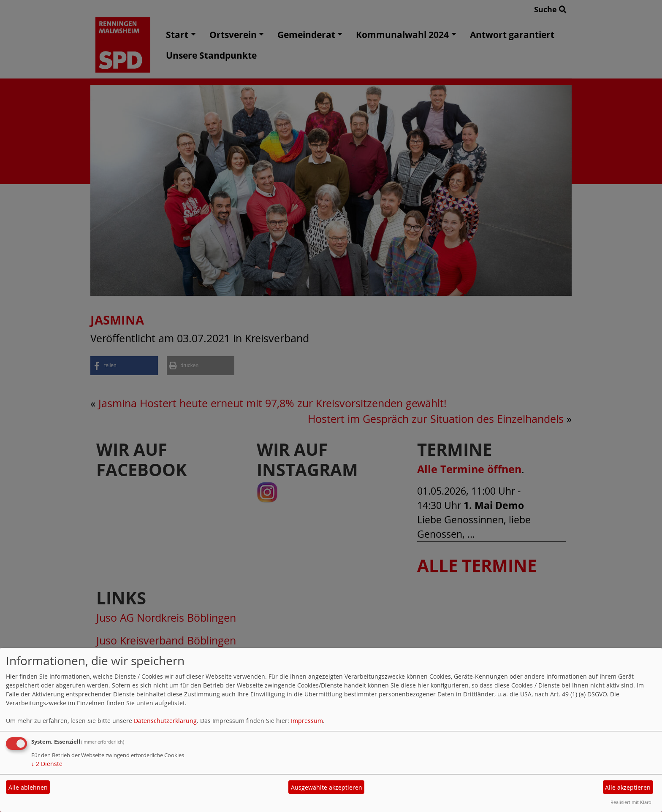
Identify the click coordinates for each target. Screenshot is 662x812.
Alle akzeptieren (628, 787)
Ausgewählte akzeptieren (327, 787)
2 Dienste (47, 764)
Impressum (307, 721)
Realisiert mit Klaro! (632, 802)
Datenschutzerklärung (165, 721)
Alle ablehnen (28, 787)
